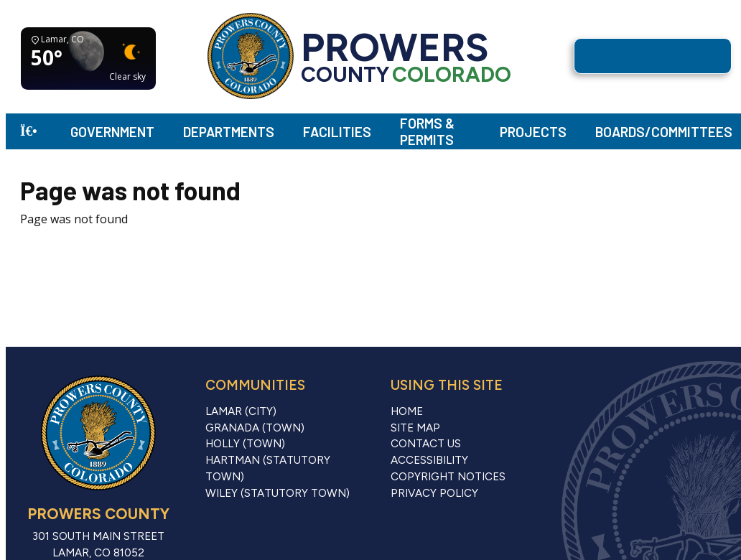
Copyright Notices (448, 477)
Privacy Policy (434, 493)
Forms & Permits (427, 131)
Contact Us (426, 444)
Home (407, 411)
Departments (229, 132)
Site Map (415, 428)
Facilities (337, 132)
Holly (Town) (245, 444)
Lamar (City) (241, 411)
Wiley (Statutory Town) (278, 493)
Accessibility (429, 460)
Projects (533, 132)
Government (112, 132)
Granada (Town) (255, 428)
